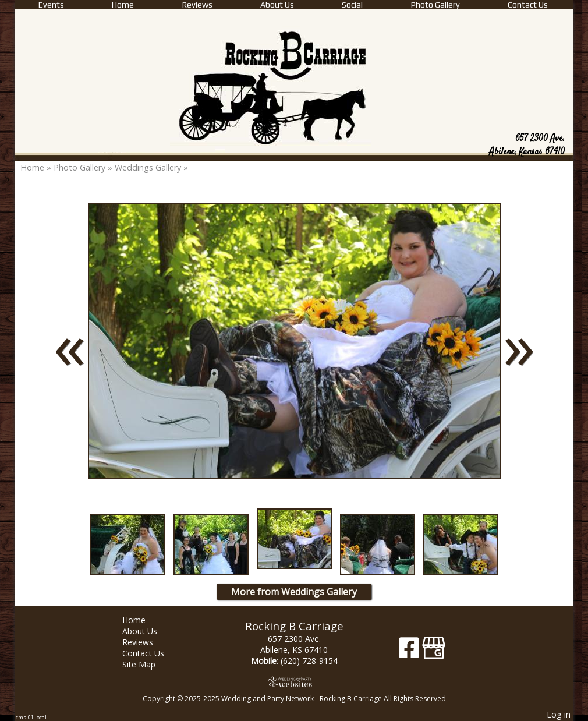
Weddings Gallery (148, 167)
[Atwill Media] (294, 682)
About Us (277, 5)
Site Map (148, 664)
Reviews (197, 5)
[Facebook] (410, 652)
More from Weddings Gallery (294, 592)
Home (123, 5)
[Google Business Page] (434, 652)
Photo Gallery (435, 5)
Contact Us (528, 5)
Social (352, 5)
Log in (559, 714)
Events (51, 5)
